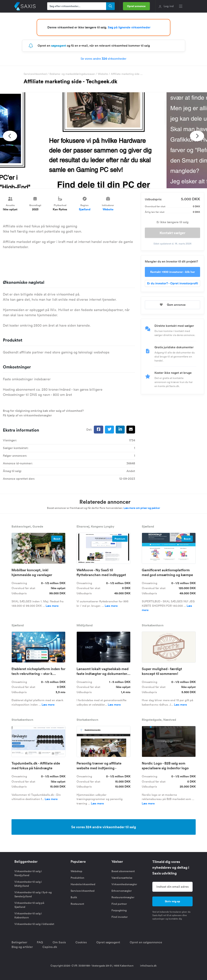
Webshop (76, 871)
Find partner (119, 904)
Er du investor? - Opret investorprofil (173, 283)
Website (103, 74)
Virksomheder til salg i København (28, 915)
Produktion (77, 878)
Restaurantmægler (123, 897)
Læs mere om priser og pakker (142, 508)
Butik (74, 897)
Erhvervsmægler (122, 891)
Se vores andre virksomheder (103, 59)
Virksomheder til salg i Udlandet (34, 924)
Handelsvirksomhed (83, 884)
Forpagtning (119, 910)
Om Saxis (59, 942)
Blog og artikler (22, 947)
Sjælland (85, 209)
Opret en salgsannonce (146, 942)
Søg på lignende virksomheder (129, 27)
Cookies (81, 942)
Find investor (120, 917)
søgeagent (59, 46)
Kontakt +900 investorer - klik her (173, 272)
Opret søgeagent (108, 942)
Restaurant (77, 904)
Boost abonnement (123, 871)
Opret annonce (137, 6)
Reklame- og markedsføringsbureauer (72, 74)
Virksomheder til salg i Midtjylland (28, 884)
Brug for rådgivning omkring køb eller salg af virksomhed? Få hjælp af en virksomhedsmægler (43, 413)
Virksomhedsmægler (124, 884)
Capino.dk (50, 947)
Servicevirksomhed (35, 74)
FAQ (40, 942)
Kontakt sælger (172, 233)
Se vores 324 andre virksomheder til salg (104, 827)
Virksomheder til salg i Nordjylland (28, 873)
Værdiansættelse (122, 878)
